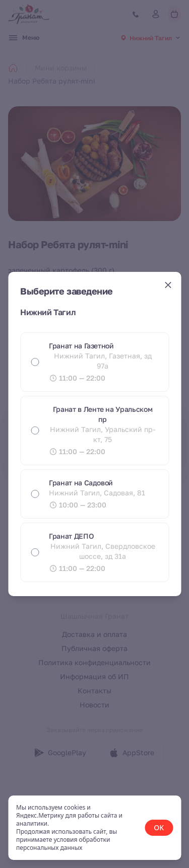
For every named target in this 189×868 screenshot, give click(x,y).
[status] (94, 828)
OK (159, 827)
